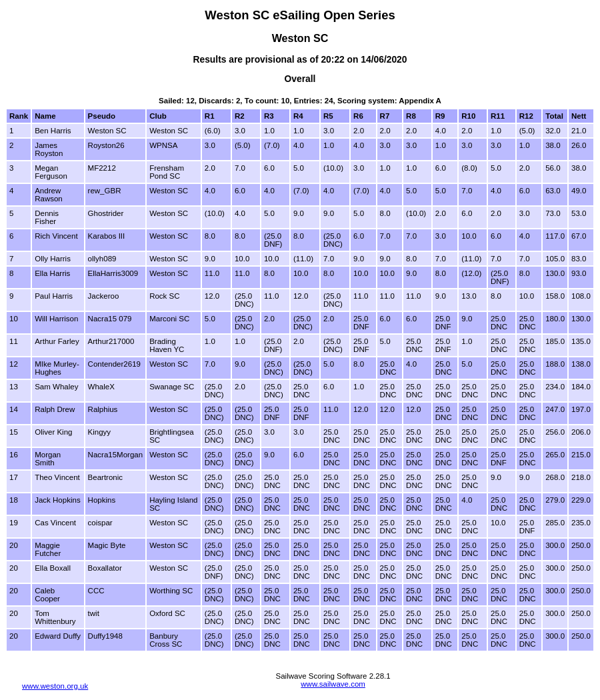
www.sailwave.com (333, 684)
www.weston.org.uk (55, 686)
